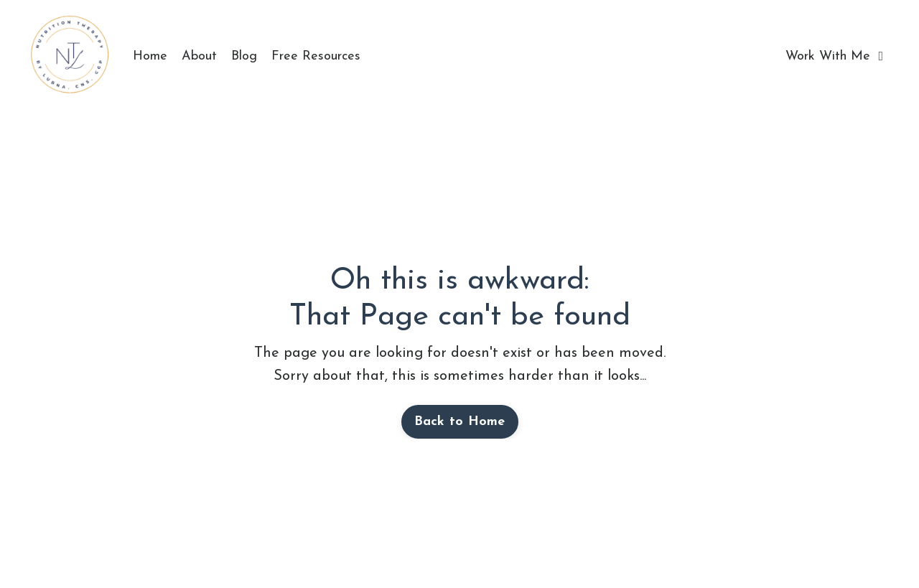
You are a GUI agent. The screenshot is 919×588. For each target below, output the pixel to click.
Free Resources (316, 56)
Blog (244, 56)
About (199, 56)
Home (150, 56)
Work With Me (834, 56)
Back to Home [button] (460, 422)
